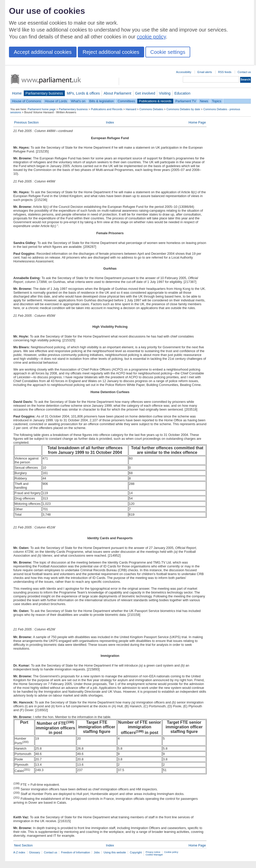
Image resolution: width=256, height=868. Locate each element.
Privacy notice (153, 852)
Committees (126, 101)
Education (182, 93)
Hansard (131, 109)
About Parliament (118, 93)
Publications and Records (107, 109)
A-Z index (19, 852)
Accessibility (184, 72)
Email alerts (205, 72)
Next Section (23, 845)
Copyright (136, 852)
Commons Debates (151, 109)
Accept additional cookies (43, 52)
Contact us (244, 72)
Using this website (115, 852)
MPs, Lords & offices (83, 93)
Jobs (97, 852)
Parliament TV (186, 101)
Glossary (35, 852)
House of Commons (26, 101)
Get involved (145, 93)
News (204, 101)
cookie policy (151, 37)
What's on (78, 101)
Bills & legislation (101, 101)
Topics (217, 101)
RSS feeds (225, 72)
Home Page (197, 122)
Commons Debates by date (183, 109)
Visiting (165, 93)
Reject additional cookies (111, 52)
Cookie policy (171, 852)
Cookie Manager (154, 855)
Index (110, 122)
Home (17, 93)
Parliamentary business (44, 93)
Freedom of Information (75, 852)
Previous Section (26, 122)
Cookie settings (168, 52)
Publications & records (155, 101)
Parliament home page (42, 109)
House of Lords (56, 101)
